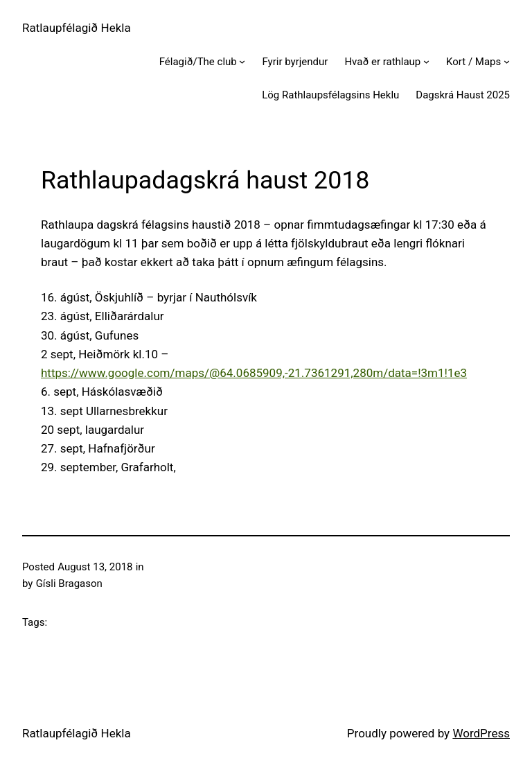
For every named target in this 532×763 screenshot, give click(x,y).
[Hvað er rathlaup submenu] (426, 61)
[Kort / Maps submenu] (507, 61)
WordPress (481, 733)
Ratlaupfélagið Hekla (77, 28)
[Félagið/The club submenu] (242, 61)
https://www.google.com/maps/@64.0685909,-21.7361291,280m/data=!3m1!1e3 (254, 373)
